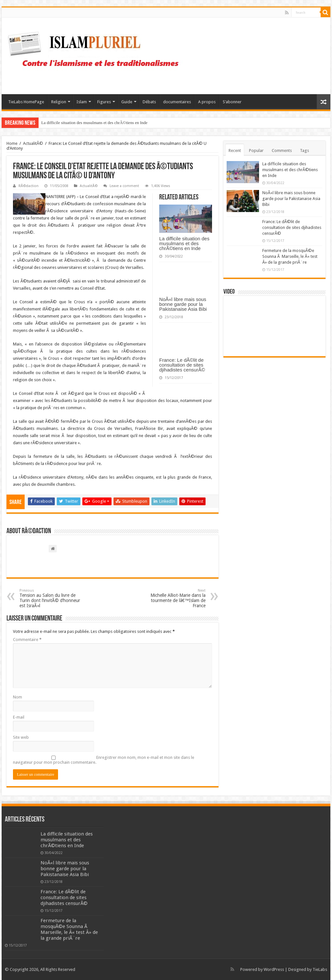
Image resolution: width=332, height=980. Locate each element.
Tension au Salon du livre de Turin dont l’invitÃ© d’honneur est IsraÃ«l (53, 598)
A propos (207, 102)
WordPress (274, 969)
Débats (149, 102)
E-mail (19, 717)
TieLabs (320, 969)
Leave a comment (124, 186)
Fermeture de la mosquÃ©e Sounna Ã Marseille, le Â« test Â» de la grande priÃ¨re (290, 256)
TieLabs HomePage (26, 102)
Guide (127, 102)
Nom (18, 697)
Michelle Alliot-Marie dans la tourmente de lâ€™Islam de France (172, 598)
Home (12, 143)
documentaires (177, 102)
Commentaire (27, 640)
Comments (282, 151)
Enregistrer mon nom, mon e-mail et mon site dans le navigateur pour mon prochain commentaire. (104, 760)
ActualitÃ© (33, 143)
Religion (59, 102)
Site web (21, 737)
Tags (304, 151)
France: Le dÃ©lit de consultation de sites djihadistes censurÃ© (182, 365)
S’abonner (232, 102)
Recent (235, 151)
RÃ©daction (29, 186)
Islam (82, 102)
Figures (104, 102)
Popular (256, 151)
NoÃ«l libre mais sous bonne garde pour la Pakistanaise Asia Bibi (183, 304)
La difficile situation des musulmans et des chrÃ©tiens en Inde (94, 123)
